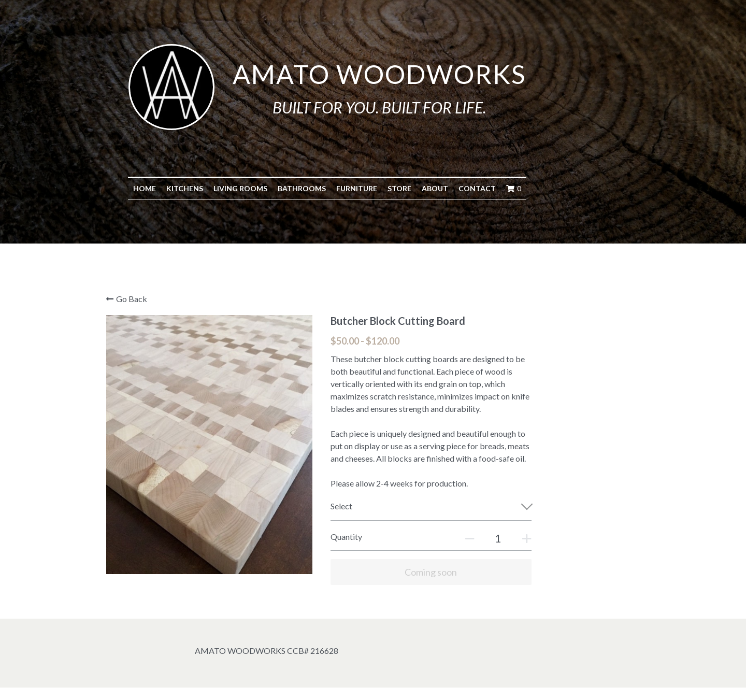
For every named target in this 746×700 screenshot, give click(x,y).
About (481, 188)
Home (191, 188)
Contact (523, 188)
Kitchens (231, 188)
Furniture (403, 188)
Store (446, 188)
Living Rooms (286, 188)
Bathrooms (348, 188)
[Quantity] (537, 538)
